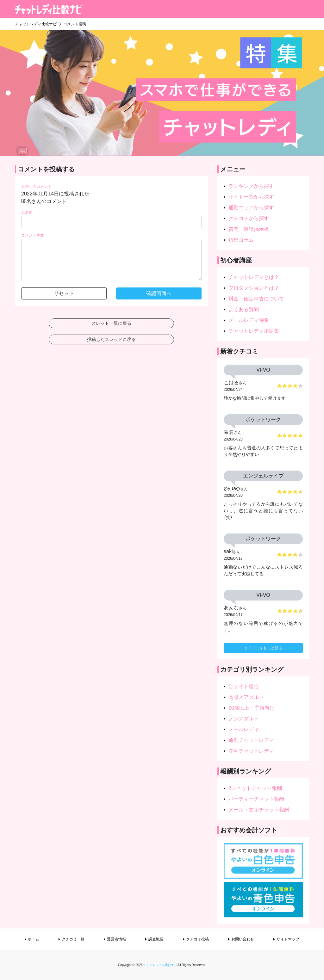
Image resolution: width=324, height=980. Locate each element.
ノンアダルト (244, 719)
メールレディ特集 (249, 320)
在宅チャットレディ (251, 751)
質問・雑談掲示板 (249, 229)
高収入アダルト (246, 697)
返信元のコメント (36, 187)
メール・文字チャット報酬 (259, 810)
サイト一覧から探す (251, 197)
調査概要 (156, 939)
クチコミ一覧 (73, 939)
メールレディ (244, 729)
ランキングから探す (251, 186)
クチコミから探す (249, 218)
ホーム (34, 939)
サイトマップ (288, 939)
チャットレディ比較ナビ (160, 965)
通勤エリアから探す (251, 208)
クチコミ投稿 (197, 939)
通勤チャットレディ (251, 740)
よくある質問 (244, 309)
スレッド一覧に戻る (111, 323)
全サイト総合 (244, 686)
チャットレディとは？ (254, 277)
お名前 (27, 213)
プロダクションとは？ (254, 288)
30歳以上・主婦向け (252, 708)
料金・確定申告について (256, 299)
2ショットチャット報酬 (255, 788)
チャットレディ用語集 (254, 331)
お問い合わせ (243, 939)
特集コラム (241, 240)
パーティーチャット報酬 (256, 799)
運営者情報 (116, 939)
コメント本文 (33, 235)
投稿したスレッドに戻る (111, 339)
